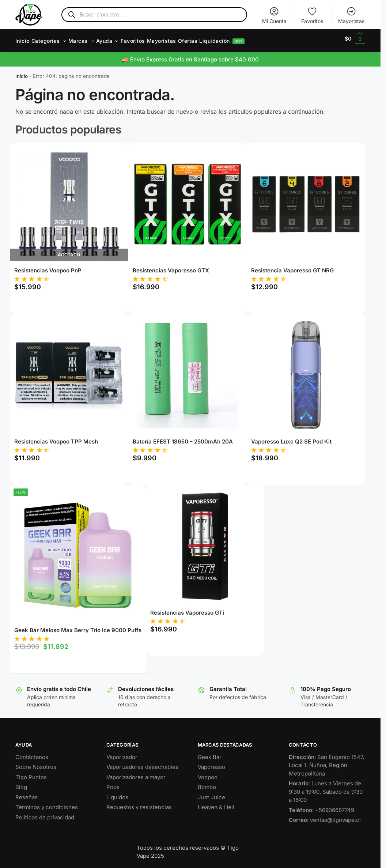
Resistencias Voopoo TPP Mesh (56, 437)
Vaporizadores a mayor (136, 773)
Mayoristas (351, 15)
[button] (355, 39)
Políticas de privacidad (45, 813)
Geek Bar (210, 753)
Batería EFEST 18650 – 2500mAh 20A (183, 437)
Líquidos (117, 793)
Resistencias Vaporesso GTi (187, 609)
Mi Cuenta (274, 15)
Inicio (22, 72)
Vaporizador (122, 753)
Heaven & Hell (216, 803)
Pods (113, 783)
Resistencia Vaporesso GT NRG (292, 266)
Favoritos (312, 15)
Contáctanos (32, 753)
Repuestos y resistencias (139, 803)
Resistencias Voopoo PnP (48, 266)
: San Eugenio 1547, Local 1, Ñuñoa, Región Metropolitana (326, 761)
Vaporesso (211, 763)
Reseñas (27, 793)
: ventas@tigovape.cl (325, 816)
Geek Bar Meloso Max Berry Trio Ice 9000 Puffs (78, 626)
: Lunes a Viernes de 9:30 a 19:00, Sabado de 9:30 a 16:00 (326, 788)
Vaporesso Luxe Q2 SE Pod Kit (291, 437)
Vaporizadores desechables (142, 763)
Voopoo (208, 773)
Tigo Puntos (31, 773)
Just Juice (211, 793)
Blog (21, 783)
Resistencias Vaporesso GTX (171, 266)
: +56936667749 (321, 806)
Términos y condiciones (47, 803)
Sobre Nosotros (36, 763)
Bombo (207, 783)
